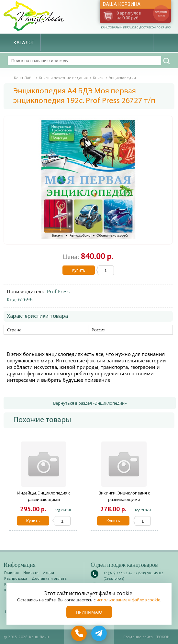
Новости (31, 572)
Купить (79, 270)
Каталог (24, 43)
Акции (49, 572)
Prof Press (58, 291)
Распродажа (16, 578)
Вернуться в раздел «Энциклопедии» (90, 403)
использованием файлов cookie (128, 600)
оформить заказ (161, 14)
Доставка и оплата (49, 578)
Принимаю (89, 612)
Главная (11, 572)
